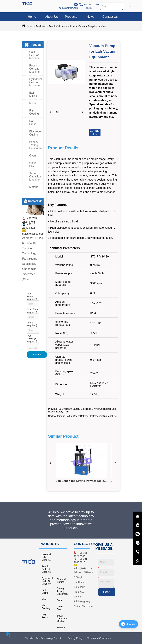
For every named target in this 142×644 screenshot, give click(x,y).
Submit (37, 354)
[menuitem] (71, 17)
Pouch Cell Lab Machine (62, 26)
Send (107, 592)
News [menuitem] (90, 17)
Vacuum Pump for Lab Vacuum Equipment (101, 26)
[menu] (71, 17)
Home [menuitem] (32, 17)
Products (40, 26)
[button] (71, 17)
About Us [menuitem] (51, 17)
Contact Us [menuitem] (110, 17)
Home (29, 26)
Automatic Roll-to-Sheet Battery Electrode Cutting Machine (85, 416)
